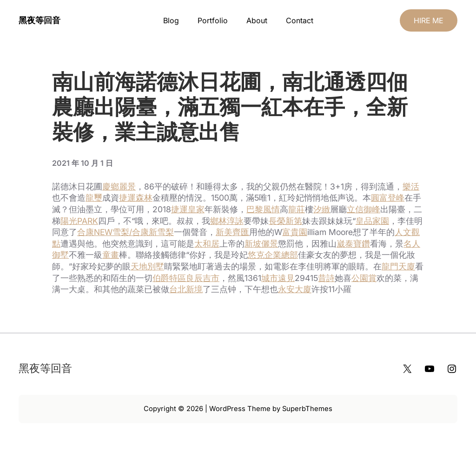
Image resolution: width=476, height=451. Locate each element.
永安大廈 (295, 289)
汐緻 (322, 209)
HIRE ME (429, 20)
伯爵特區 (169, 278)
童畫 (111, 255)
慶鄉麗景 (119, 186)
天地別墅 (147, 266)
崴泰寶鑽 (353, 244)
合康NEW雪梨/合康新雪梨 (126, 232)
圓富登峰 (388, 198)
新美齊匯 (232, 232)
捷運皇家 (188, 209)
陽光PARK (79, 221)
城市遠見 (278, 278)
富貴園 (295, 232)
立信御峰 (364, 209)
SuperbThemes (307, 409)
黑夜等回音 (40, 20)
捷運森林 (136, 198)
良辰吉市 (203, 278)
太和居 (207, 244)
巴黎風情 (263, 209)
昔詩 (326, 278)
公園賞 (364, 278)
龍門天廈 (398, 266)
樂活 (411, 186)
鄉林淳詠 (227, 221)
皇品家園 (372, 221)
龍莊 (297, 209)
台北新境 (186, 289)
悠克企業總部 (273, 255)
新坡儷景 (261, 244)
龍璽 (94, 198)
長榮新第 (285, 221)
